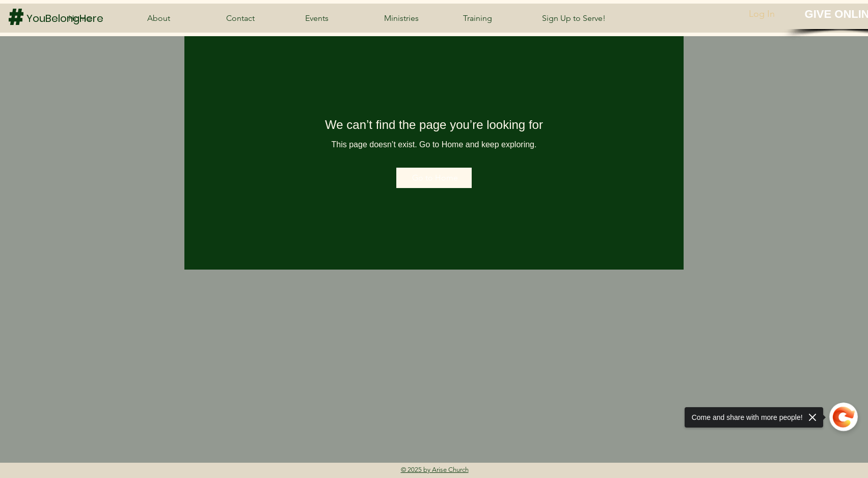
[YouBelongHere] (68, 18)
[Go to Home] (434, 178)
